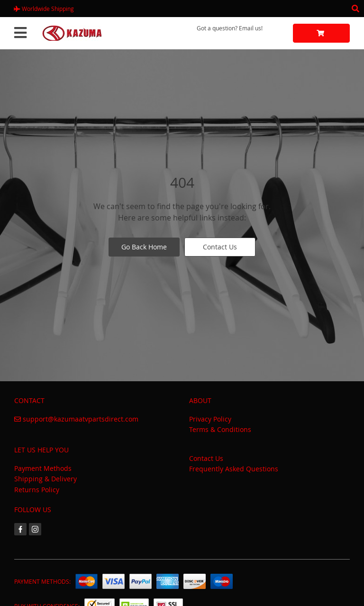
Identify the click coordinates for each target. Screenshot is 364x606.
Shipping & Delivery (45, 479)
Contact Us (220, 247)
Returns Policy (37, 490)
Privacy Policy (210, 419)
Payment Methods (43, 468)
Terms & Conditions (220, 429)
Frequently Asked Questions (234, 469)
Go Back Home (144, 247)
